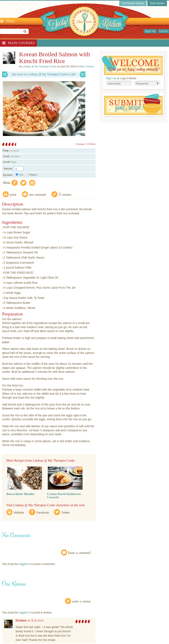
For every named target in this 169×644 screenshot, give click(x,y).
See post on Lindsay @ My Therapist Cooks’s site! (44, 74)
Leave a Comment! (80, 552)
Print (13, 194)
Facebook (43, 513)
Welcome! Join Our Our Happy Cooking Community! (132, 65)
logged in (25, 564)
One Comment (38, 194)
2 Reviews (65, 194)
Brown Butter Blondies (20, 494)
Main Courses (21, 43)
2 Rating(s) (80, 144)
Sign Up (150, 31)
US (19, 175)
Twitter (65, 513)
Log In (163, 31)
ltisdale (21, 620)
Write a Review (82, 601)
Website (19, 513)
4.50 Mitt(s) (91, 144)
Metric (32, 175)
